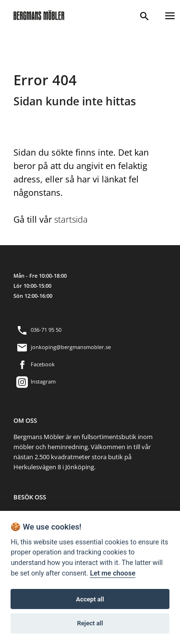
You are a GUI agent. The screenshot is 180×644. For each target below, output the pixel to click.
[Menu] (170, 15)
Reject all (90, 623)
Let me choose (113, 573)
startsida (71, 219)
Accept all (90, 599)
